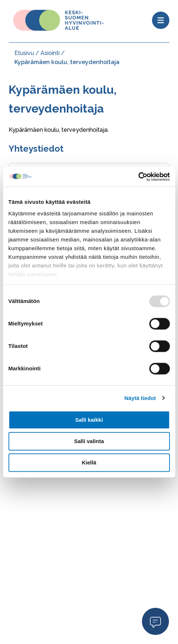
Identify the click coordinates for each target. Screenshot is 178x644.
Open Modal (155, 621)
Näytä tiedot (140, 398)
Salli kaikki (89, 420)
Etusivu (24, 53)
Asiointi (50, 53)
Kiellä (89, 462)
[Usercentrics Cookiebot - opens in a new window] (138, 177)
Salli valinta (89, 441)
